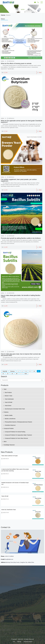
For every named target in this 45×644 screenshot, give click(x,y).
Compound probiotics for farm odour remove (16, 438)
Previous (12, 371)
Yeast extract (7, 406)
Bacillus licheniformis (10, 419)
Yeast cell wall (8, 402)
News (8, 15)
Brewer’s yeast (8, 396)
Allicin (4, 442)
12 (3, 374)
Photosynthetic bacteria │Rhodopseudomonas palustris (18, 422)
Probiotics (5, 412)
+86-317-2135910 (9, 556)
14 (12, 374)
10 (34, 371)
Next (26, 374)
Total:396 (5, 371)
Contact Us (6, 527)
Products (5, 385)
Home (3, 15)
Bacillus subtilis (8, 415)
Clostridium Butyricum (10, 425)
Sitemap (19, 642)
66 (17, 374)
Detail (39, 73)
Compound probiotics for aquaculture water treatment (18, 435)
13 (8, 374)
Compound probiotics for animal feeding (14, 432)
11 (39, 371)
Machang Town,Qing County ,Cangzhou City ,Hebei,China (20, 562)
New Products (8, 392)
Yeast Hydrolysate (9, 399)
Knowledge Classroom (9, 445)
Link (14, 642)
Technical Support (28, 642)
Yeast (4, 389)
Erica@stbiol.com (9, 559)
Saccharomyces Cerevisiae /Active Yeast (14, 409)
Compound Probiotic (8, 428)
